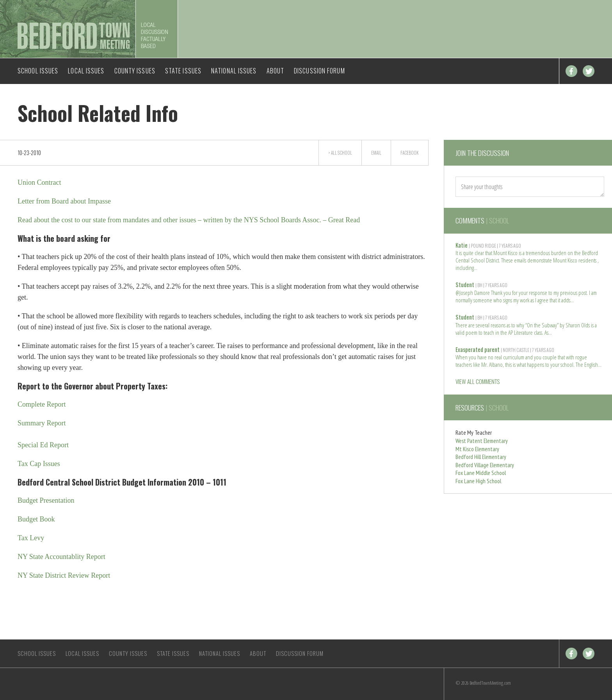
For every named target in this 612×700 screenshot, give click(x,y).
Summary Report (42, 423)
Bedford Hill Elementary (481, 457)
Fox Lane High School (478, 481)
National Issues (234, 71)
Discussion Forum (319, 71)
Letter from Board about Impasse (64, 201)
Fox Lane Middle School (481, 473)
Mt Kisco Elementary (477, 449)
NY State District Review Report (64, 575)
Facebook (571, 71)
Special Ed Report (43, 445)
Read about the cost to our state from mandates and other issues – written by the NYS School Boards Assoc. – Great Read (189, 220)
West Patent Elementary (482, 441)
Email (376, 153)
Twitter (589, 71)
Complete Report (42, 404)
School (345, 153)
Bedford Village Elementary (485, 465)
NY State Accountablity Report (61, 557)
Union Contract (39, 182)
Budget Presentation (46, 500)
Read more (476, 267)
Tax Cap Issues (39, 464)
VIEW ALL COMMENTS (478, 381)
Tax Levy (31, 538)
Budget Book (36, 519)
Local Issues (86, 71)
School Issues (38, 71)
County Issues (135, 71)
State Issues (183, 71)
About (276, 71)
